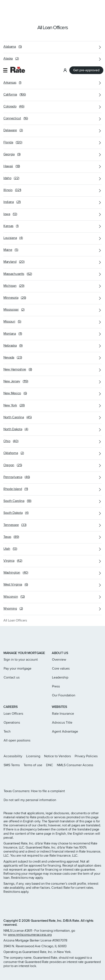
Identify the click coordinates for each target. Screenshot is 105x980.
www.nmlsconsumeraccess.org (30, 935)
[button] (5, 7)
